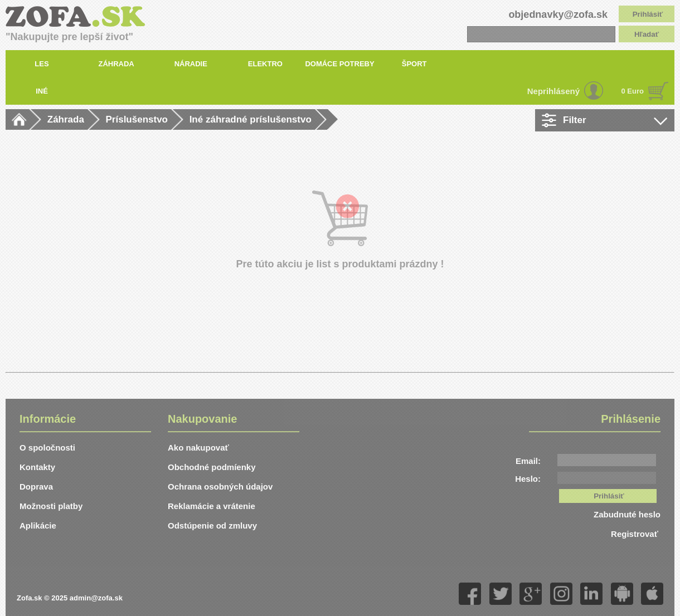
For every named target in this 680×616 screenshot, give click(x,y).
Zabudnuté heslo (627, 514)
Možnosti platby (51, 506)
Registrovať (636, 534)
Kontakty (37, 467)
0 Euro (633, 91)
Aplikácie (38, 525)
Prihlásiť (648, 14)
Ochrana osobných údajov (220, 487)
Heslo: (528, 479)
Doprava (36, 487)
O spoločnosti (47, 448)
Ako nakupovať (198, 448)
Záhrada (66, 119)
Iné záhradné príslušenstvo (251, 119)
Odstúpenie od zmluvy (212, 525)
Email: (528, 461)
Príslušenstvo (137, 119)
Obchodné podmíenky (212, 467)
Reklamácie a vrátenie (212, 506)
